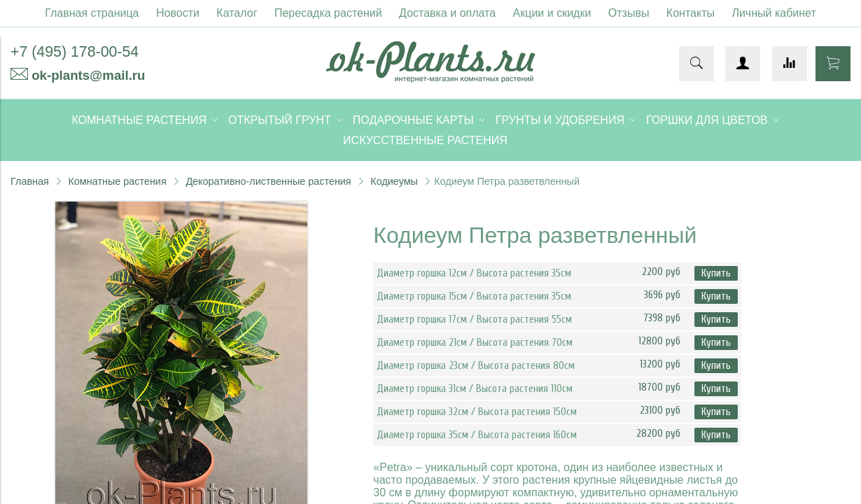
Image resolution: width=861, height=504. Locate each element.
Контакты (691, 13)
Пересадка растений (328, 13)
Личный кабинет (773, 13)
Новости (178, 13)
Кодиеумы (394, 181)
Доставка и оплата (447, 13)
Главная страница (92, 13)
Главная (30, 181)
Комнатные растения (117, 181)
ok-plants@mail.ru (88, 75)
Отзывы (629, 13)
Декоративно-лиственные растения (268, 181)
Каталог (237, 13)
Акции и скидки (552, 13)
